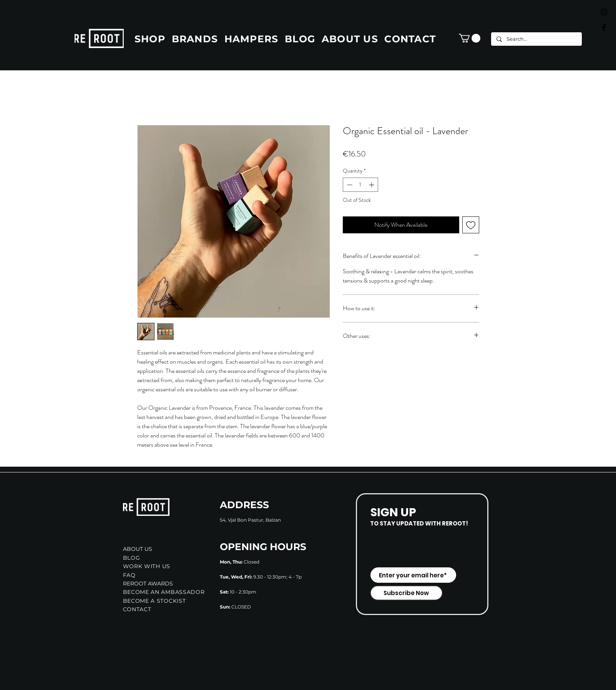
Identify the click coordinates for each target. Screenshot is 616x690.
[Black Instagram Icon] (604, 12)
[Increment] (372, 185)
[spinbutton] (360, 185)
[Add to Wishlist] (471, 225)
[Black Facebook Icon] (604, 27)
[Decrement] (349, 185)
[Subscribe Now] (406, 593)
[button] (470, 38)
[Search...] (536, 39)
